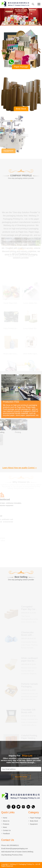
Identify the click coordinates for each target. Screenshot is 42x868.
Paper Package (35, 818)
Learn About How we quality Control (20, 468)
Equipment (34, 824)
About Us (6, 821)
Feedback (6, 834)
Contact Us (7, 830)
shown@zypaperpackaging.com (17, 849)
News (5, 827)
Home (5, 818)
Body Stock (34, 821)
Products (6, 824)
